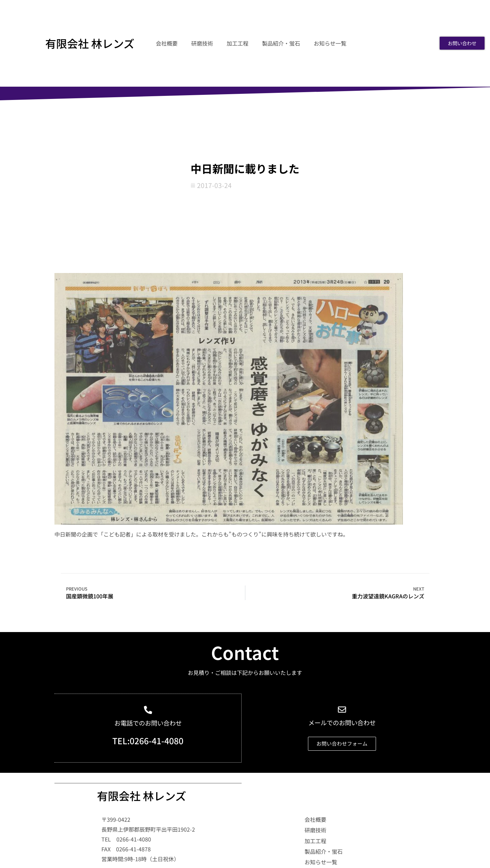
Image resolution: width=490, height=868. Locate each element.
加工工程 (238, 43)
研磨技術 (202, 43)
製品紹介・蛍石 (281, 43)
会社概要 (167, 43)
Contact (245, 652)
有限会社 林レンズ (90, 43)
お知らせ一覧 (330, 43)
